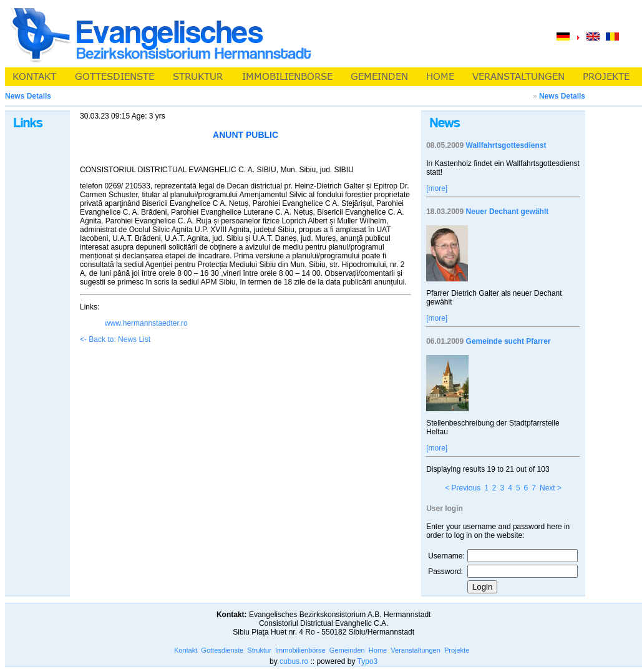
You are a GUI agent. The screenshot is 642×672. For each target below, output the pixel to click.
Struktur (259, 650)
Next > (551, 488)
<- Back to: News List (115, 339)
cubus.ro (294, 661)
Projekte (457, 650)
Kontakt (186, 650)
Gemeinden (347, 650)
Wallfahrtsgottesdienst (506, 145)
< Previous (463, 488)
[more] (437, 188)
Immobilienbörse (300, 650)
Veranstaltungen (416, 650)
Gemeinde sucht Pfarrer (508, 341)
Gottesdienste (222, 650)
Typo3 (368, 661)
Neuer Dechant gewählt (508, 212)
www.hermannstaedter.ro (146, 323)
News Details (562, 96)
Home (378, 650)
